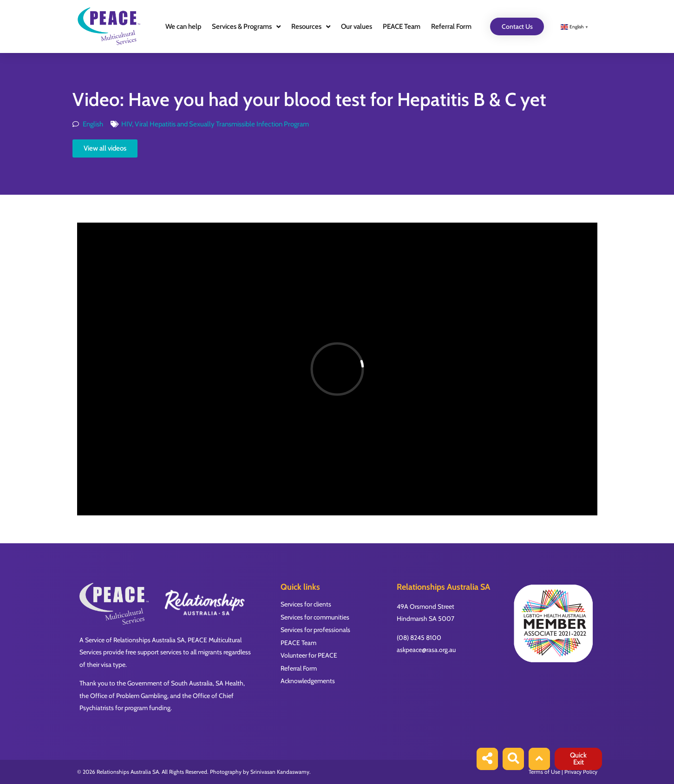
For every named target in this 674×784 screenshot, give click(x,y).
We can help (183, 26)
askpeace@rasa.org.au (426, 650)
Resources (311, 27)
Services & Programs (246, 27)
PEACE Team (402, 26)
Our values (357, 26)
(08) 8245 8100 (419, 638)
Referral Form (451, 26)
